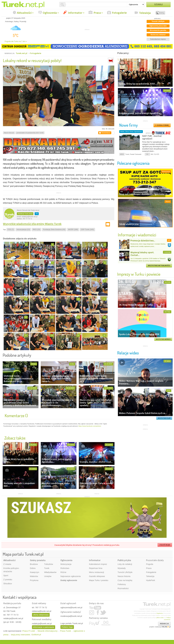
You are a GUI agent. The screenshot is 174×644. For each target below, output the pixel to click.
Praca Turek (65, 631)
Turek (47, 568)
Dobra (33, 568)
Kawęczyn (35, 572)
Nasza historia (124, 576)
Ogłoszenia (50, 13)
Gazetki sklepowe (97, 576)
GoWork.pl (36, 635)
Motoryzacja (66, 564)
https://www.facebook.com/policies (90, 426)
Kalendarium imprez (98, 564)
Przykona (34, 580)
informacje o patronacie (44, 627)
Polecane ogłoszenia (133, 163)
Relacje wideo (128, 353)
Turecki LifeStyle (125, 572)
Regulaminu (160, 613)
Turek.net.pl (22, 53)
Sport (6, 575)
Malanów (34, 576)
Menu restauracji (97, 572)
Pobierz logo (67, 627)
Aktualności (24, 13)
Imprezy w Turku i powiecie (139, 274)
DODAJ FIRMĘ (163, 125)
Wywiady (122, 568)
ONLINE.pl (166, 627)
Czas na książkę (125, 580)
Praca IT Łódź (29, 631)
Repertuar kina (96, 568)
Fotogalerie (119, 13)
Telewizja (145, 13)
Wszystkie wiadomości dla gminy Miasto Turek (32, 224)
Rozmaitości (123, 588)
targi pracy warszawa (20, 635)
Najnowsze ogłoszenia (70, 576)
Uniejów (48, 576)
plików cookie (160, 618)
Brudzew (34, 564)
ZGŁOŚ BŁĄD (165, 545)
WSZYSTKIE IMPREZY (163, 339)
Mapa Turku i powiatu (99, 580)
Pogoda (150, 564)
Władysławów (50, 572)
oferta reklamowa (41, 615)
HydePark (151, 580)
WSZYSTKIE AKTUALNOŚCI (159, 265)
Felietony (122, 584)
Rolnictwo (65, 568)
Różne (63, 572)
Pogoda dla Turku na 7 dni (16, 41)
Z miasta (7, 564)
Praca (97, 13)
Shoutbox (8, 583)
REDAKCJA (164, 624)
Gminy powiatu (38, 560)
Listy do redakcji (125, 564)
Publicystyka (124, 560)
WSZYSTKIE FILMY (164, 418)
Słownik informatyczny (47, 631)
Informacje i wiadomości (137, 235)
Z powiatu (8, 579)
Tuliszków (48, 564)
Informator (75, 13)
